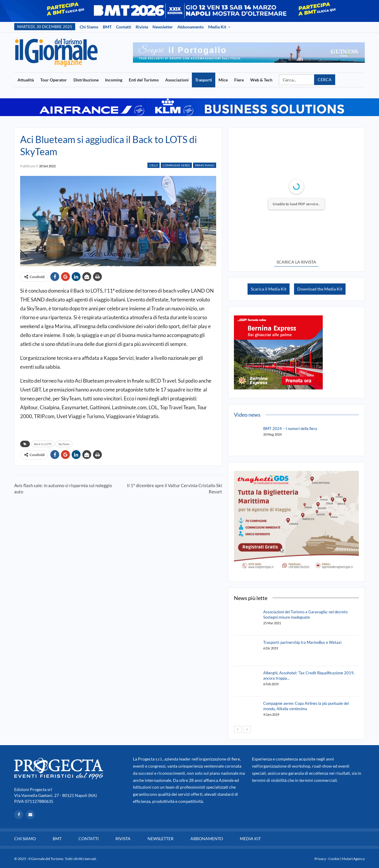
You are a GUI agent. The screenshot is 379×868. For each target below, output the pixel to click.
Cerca (325, 80)
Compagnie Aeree (176, 165)
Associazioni (177, 80)
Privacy (320, 859)
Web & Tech (261, 80)
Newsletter (163, 27)
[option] (249, 53)
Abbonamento (191, 27)
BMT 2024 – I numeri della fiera (290, 429)
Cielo (154, 165)
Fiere (239, 80)
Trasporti (204, 80)
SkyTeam (64, 444)
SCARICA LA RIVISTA (296, 262)
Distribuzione (86, 80)
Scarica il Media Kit (269, 289)
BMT (107, 27)
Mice (223, 80)
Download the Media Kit (320, 289)
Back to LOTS (43, 444)
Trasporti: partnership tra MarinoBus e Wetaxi (302, 642)
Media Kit (217, 27)
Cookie (334, 859)
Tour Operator (54, 80)
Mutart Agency (353, 859)
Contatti (124, 27)
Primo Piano (205, 165)
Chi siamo (89, 27)
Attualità (26, 80)
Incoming (114, 80)
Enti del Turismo (144, 80)
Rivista (142, 27)
